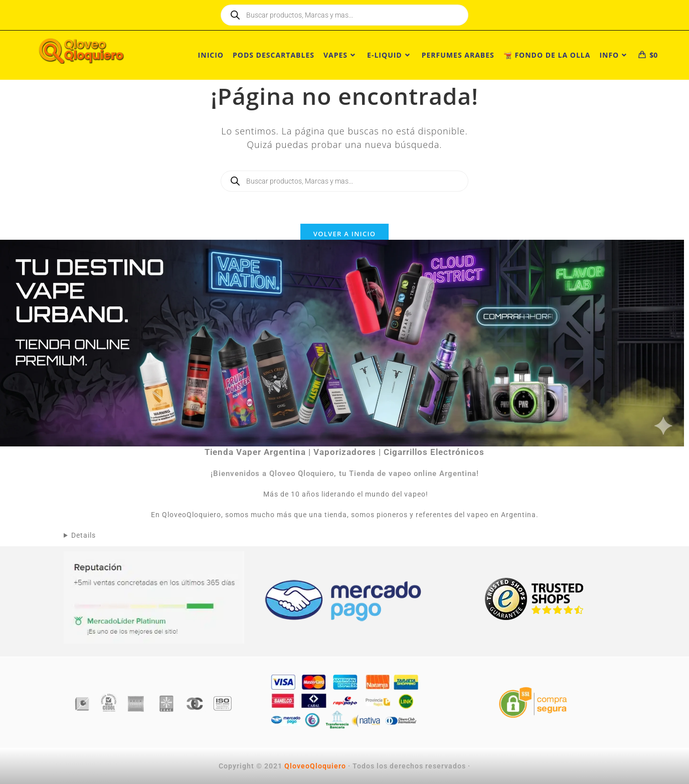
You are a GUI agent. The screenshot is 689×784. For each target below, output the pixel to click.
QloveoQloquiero (315, 766)
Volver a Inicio (344, 234)
